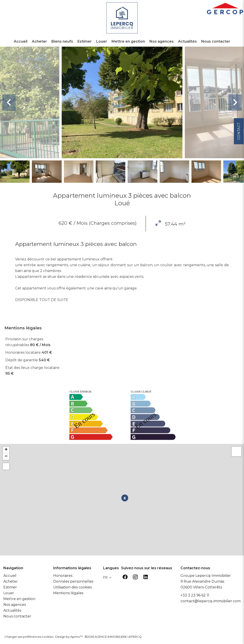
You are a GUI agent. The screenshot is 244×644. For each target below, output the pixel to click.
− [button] (6, 457)
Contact (239, 164)
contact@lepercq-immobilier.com (211, 601)
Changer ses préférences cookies (29, 637)
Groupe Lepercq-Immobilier (206, 576)
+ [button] (6, 450)
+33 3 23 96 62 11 (195, 595)
